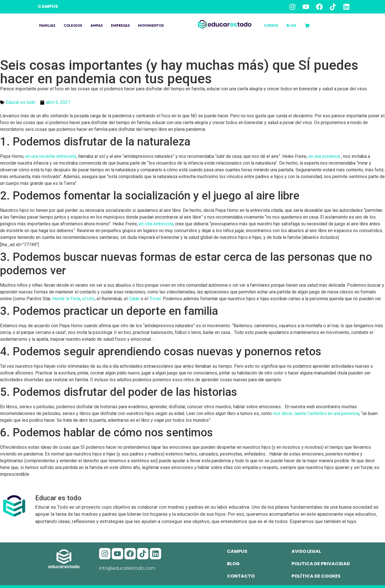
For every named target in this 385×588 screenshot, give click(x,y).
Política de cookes (316, 576)
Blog (291, 25)
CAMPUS (48, 6)
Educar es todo (21, 102)
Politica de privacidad (321, 564)
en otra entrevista (156, 224)
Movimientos (151, 25)
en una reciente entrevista (51, 156)
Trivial (155, 299)
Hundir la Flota (66, 299)
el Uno (88, 299)
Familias (47, 25)
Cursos (271, 25)
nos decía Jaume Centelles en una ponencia (316, 413)
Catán (134, 299)
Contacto (241, 576)
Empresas (120, 25)
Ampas (96, 25)
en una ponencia (325, 156)
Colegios (73, 25)
